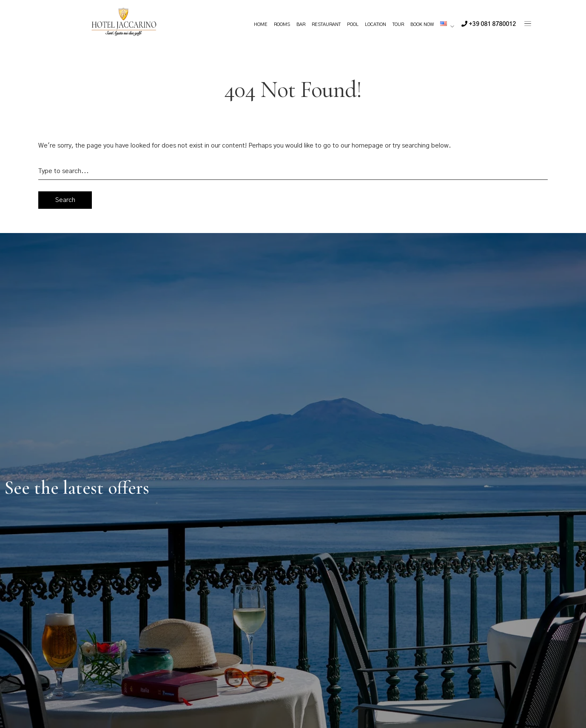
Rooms (282, 24)
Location (375, 24)
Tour (398, 24)
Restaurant (326, 24)
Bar (301, 24)
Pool (353, 24)
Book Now (422, 24)
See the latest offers (77, 488)
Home (261, 24)
